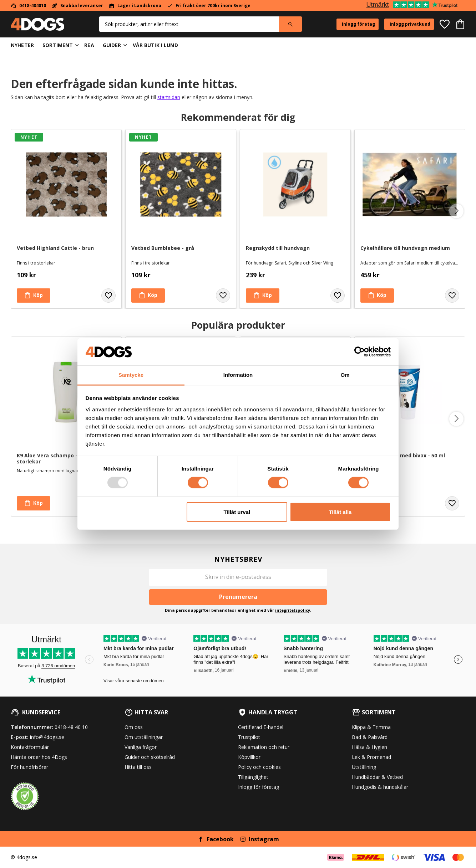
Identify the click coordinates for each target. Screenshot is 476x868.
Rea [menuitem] (89, 45)
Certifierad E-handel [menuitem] (261, 727)
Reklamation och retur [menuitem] (264, 747)
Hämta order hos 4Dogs (39, 757)
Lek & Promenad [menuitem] (371, 757)
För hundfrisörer (29, 767)
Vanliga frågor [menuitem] (141, 747)
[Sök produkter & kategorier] (189, 24)
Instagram (264, 839)
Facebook (220, 839)
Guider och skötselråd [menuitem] (150, 757)
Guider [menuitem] (112, 45)
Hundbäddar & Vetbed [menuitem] (377, 777)
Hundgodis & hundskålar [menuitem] (380, 787)
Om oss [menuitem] (134, 727)
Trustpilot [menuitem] (249, 737)
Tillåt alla (340, 512)
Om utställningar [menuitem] (144, 737)
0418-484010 (33, 6)
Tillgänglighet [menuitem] (253, 777)
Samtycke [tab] (131, 375)
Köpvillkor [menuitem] (249, 757)
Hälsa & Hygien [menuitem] (369, 747)
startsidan (169, 97)
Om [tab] (345, 375)
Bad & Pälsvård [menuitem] (370, 737)
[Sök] (290, 24)
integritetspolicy (293, 610)
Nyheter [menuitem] (22, 45)
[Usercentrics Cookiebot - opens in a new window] (359, 352)
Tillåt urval (237, 512)
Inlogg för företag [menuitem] (259, 787)
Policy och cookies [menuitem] (259, 767)
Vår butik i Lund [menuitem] (155, 45)
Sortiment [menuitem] (58, 45)
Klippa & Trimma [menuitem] (371, 727)
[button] (445, 24)
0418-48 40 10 (71, 727)
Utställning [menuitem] (364, 767)
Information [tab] (238, 375)
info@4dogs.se (47, 737)
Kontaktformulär (30, 747)
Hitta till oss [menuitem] (138, 767)
